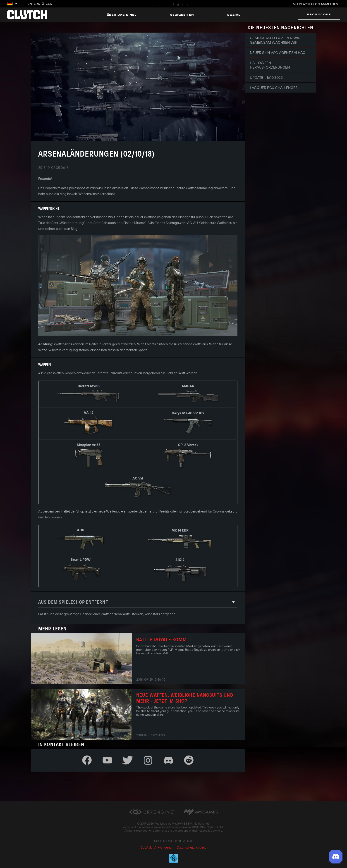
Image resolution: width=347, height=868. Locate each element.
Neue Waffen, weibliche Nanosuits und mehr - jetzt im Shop (185, 698)
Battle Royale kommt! (164, 639)
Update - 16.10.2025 (266, 77)
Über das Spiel (122, 15)
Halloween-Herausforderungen (270, 65)
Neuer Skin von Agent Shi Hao (278, 52)
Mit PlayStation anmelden (316, 4)
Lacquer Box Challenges (274, 88)
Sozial (234, 15)
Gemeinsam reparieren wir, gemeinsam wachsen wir (275, 40)
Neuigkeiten (182, 15)
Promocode (319, 14)
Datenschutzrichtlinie (192, 847)
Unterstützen (40, 4)
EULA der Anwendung (156, 847)
